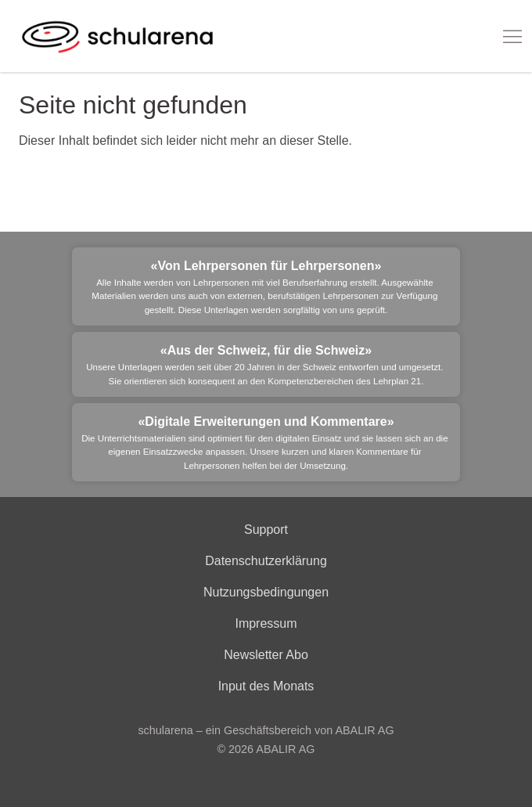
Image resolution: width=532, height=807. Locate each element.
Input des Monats (266, 686)
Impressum (266, 623)
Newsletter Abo (266, 655)
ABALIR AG (285, 749)
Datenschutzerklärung (266, 561)
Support (266, 530)
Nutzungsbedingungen (266, 592)
